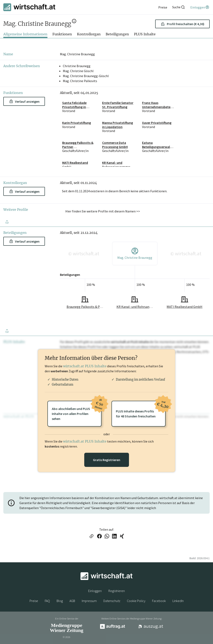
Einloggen (95, 591)
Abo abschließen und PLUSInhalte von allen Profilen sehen (77, 411)
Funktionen (62, 34)
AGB (72, 601)
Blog (60, 601)
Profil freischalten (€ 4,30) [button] (183, 24)
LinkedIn (178, 601)
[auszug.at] (151, 628)
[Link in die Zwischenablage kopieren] (91, 537)
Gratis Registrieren (107, 460)
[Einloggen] (200, 7)
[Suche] (179, 7)
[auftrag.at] (113, 628)
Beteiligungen (117, 34)
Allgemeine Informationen (25, 34)
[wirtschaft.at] (29, 7)
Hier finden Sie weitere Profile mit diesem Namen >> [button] (103, 211)
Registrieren (117, 591)
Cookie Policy (136, 601)
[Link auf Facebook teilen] (99, 537)
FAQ (47, 601)
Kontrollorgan (89, 34)
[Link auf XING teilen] (122, 537)
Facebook (159, 601)
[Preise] (163, 7)
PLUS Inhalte (145, 34)
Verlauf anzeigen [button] (24, 101)
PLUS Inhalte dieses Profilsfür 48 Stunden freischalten (141, 410)
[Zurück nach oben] (7, 222)
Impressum (89, 601)
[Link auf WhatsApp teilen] (107, 537)
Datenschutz (112, 601)
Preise (34, 601)
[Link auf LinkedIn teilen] (114, 537)
